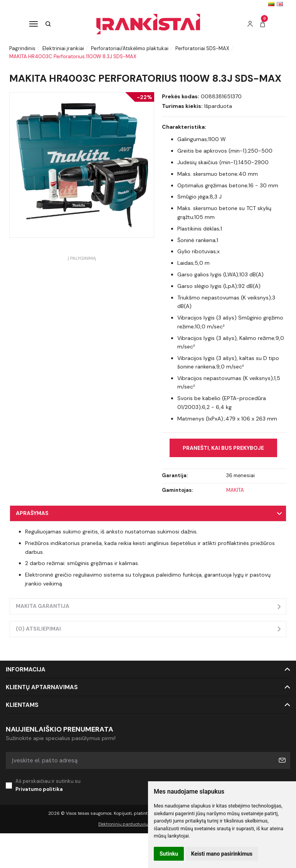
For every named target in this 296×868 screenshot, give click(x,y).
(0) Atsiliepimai (38, 629)
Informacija (26, 670)
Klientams (22, 705)
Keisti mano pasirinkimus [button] (222, 854)
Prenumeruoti (282, 760)
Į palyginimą (82, 258)
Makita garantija (43, 606)
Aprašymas (32, 513)
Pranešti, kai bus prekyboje (223, 448)
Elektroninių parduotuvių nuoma (131, 824)
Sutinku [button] (169, 854)
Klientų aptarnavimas (42, 687)
